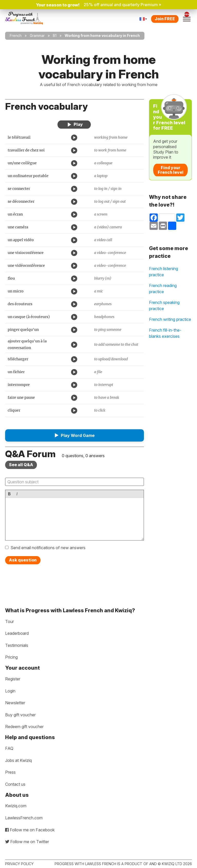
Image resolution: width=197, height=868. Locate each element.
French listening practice (164, 272)
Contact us (15, 784)
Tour (9, 621)
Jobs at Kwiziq (18, 760)
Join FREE (165, 19)
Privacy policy (19, 864)
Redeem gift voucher (24, 727)
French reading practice (163, 289)
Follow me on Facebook (30, 830)
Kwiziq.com (16, 806)
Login (10, 691)
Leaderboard (17, 633)
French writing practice (170, 319)
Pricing (11, 657)
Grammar (37, 35)
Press (10, 772)
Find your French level (171, 170)
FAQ (9, 748)
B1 (55, 35)
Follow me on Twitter (27, 842)
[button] (75, 435)
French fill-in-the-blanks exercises (165, 333)
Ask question (23, 560)
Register (13, 679)
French (16, 35)
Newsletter (15, 703)
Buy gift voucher (20, 715)
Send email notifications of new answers (48, 548)
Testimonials (17, 645)
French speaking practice (164, 305)
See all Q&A (21, 465)
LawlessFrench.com (24, 818)
